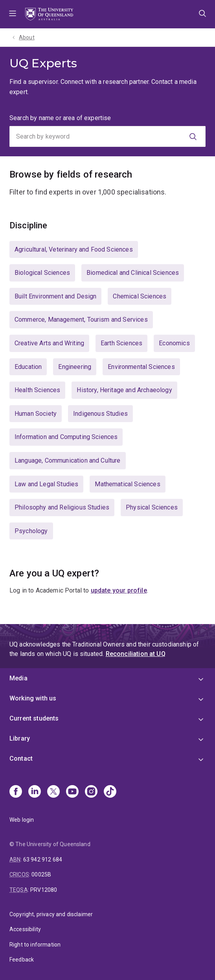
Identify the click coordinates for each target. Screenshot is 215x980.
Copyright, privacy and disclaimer (51, 914)
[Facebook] (16, 792)
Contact (21, 759)
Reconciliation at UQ (136, 654)
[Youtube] (72, 792)
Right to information (35, 945)
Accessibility (25, 929)
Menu (13, 14)
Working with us (33, 698)
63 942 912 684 (43, 860)
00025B (41, 874)
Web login (22, 820)
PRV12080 (44, 890)
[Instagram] (91, 792)
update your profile (119, 590)
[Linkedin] (35, 792)
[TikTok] (110, 792)
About (27, 37)
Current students (34, 718)
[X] (53, 792)
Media (18, 678)
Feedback (22, 960)
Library (20, 738)
